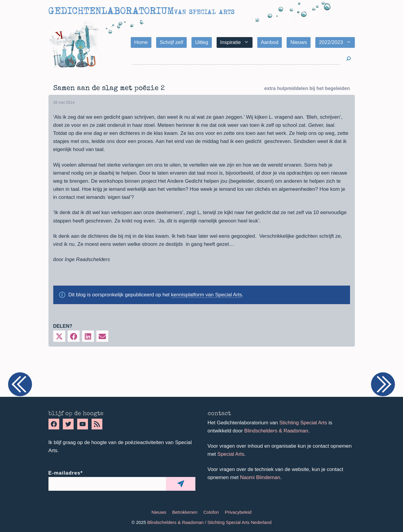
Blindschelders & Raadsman (276, 431)
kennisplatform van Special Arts (207, 295)
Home (141, 42)
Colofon (211, 512)
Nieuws (299, 42)
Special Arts (231, 454)
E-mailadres (66, 473)
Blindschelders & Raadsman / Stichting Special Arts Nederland (209, 522)
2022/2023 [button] (337, 42)
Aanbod (270, 42)
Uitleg (201, 42)
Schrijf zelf (171, 42)
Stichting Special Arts (303, 423)
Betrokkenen (185, 512)
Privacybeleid (238, 512)
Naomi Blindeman (260, 477)
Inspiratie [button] (236, 42)
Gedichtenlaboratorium (111, 11)
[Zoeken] (349, 59)
